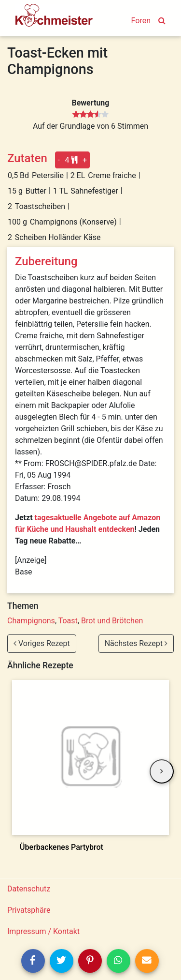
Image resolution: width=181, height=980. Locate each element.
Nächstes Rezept (136, 643)
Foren (141, 21)
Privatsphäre (29, 910)
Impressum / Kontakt (43, 931)
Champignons (31, 621)
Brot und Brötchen (112, 621)
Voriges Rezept (42, 643)
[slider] (90, 115)
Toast (68, 621)
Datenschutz (29, 889)
